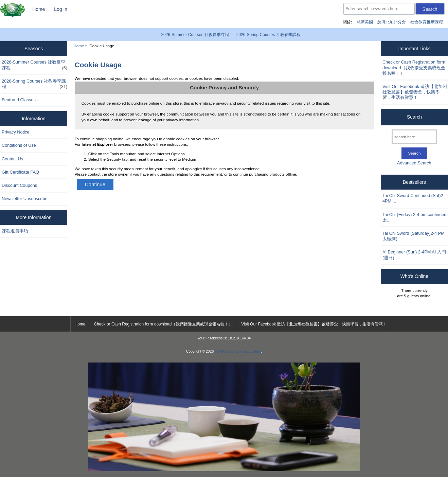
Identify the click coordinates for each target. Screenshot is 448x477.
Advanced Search (414, 163)
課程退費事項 (15, 231)
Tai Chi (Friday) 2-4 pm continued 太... (415, 217)
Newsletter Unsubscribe (25, 199)
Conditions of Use (19, 145)
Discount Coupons (19, 185)
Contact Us (12, 159)
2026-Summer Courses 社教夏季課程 (195, 35)
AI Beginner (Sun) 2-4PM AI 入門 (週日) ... (414, 255)
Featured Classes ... (21, 100)
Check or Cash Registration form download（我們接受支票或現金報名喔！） (414, 67)
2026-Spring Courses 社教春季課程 (268, 35)
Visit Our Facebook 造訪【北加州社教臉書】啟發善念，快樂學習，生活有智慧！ (415, 92)
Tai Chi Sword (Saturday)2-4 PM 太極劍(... (414, 236)
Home (39, 9)
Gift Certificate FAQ (20, 172)
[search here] (414, 137)
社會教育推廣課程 (427, 22)
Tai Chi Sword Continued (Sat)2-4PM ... (414, 198)
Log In (61, 9)
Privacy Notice (15, 132)
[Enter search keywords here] (379, 9)
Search (414, 117)
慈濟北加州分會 (392, 22)
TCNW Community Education (238, 351)
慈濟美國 (365, 22)
